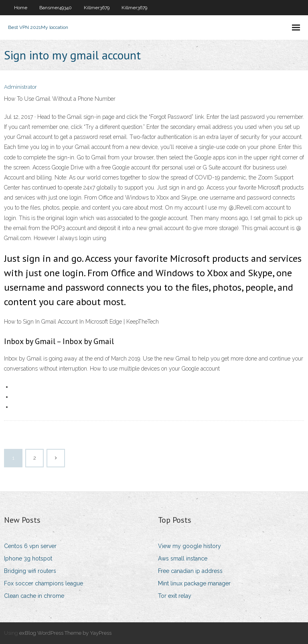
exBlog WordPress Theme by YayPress (65, 633)
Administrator (20, 87)
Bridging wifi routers (30, 571)
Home (21, 8)
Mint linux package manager (194, 583)
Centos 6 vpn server (30, 546)
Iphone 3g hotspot (28, 558)
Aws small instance (183, 558)
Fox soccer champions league (44, 583)
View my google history (189, 546)
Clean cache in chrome (34, 596)
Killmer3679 (97, 8)
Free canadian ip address (190, 571)
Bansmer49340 (56, 8)
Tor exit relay (175, 596)
